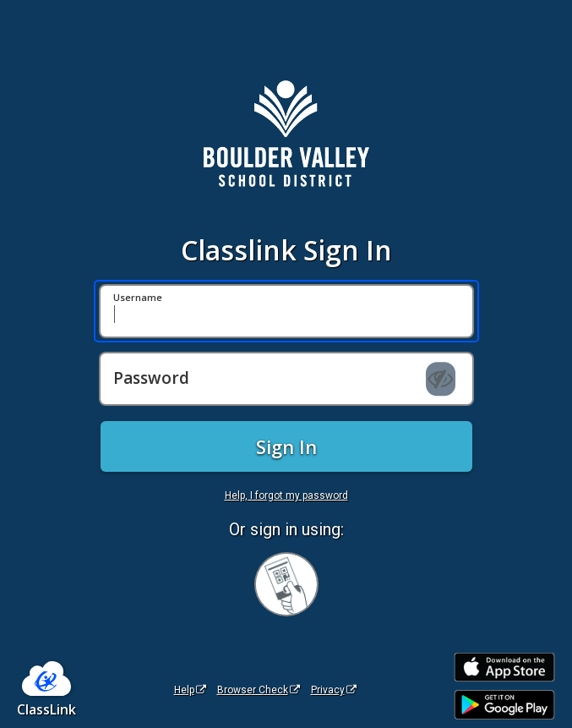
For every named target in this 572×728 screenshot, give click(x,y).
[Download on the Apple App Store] (504, 668)
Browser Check (259, 690)
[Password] (286, 379)
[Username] (286, 311)
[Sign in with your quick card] (286, 584)
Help (190, 690)
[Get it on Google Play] (504, 705)
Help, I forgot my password (286, 495)
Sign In (286, 446)
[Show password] (441, 379)
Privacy (334, 690)
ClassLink (46, 709)
